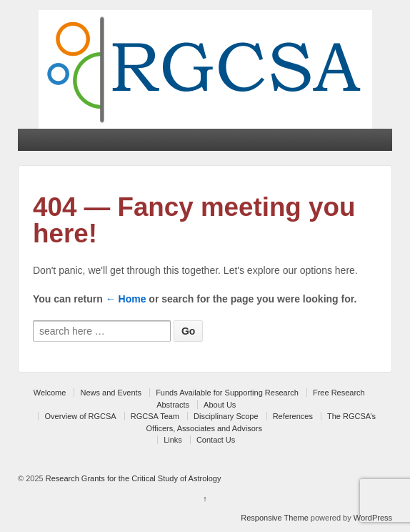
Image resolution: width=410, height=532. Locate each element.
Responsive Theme (275, 518)
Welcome (50, 393)
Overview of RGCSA (80, 416)
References (293, 416)
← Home (126, 299)
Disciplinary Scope (226, 416)
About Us (220, 405)
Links (173, 440)
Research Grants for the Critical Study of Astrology (132, 478)
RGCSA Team (155, 416)
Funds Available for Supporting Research (227, 393)
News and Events (111, 393)
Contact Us (216, 440)
